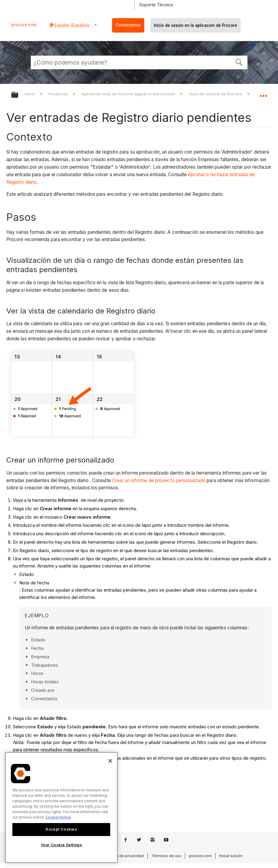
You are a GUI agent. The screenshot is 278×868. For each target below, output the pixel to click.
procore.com (24, 25)
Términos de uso (166, 856)
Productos (59, 94)
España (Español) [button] (72, 25)
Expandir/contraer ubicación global (263, 93)
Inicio (31, 94)
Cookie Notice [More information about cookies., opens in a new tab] (58, 817)
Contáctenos (128, 25)
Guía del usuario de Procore (216, 94)
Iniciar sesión (231, 856)
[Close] (110, 761)
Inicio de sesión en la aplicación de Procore (195, 25)
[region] (61, 808)
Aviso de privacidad (126, 856)
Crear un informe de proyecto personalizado (159, 480)
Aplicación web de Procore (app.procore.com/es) (129, 94)
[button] (239, 62)
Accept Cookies (61, 829)
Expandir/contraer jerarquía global (19, 95)
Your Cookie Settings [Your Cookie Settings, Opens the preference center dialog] (61, 845)
